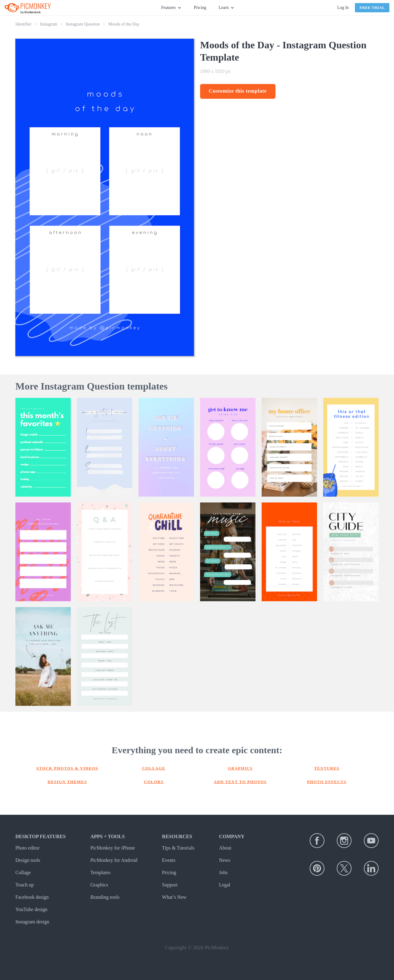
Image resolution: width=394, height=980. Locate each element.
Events (169, 860)
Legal (225, 885)
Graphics (240, 768)
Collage (154, 768)
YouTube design (31, 909)
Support (170, 885)
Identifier (23, 24)
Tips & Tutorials (178, 848)
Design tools (28, 860)
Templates (100, 872)
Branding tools (105, 897)
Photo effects (327, 782)
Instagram (49, 24)
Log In (343, 8)
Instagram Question (83, 24)
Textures (327, 768)
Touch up (25, 885)
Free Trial (372, 8)
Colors (154, 782)
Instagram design (32, 922)
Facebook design (32, 897)
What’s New (174, 897)
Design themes (67, 782)
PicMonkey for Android (114, 860)
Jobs (223, 872)
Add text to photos (240, 782)
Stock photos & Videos (67, 768)
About (225, 848)
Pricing (200, 8)
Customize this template (238, 91)
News (225, 860)
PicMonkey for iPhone (113, 848)
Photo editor (28, 848)
